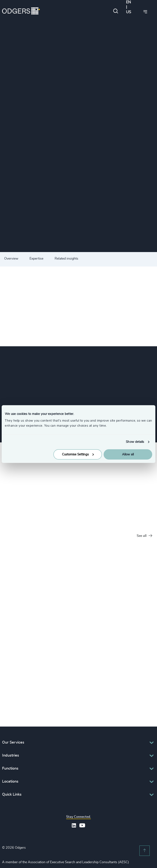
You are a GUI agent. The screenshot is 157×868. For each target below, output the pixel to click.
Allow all (128, 454)
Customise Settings (78, 454)
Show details (135, 442)
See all (144, 536)
